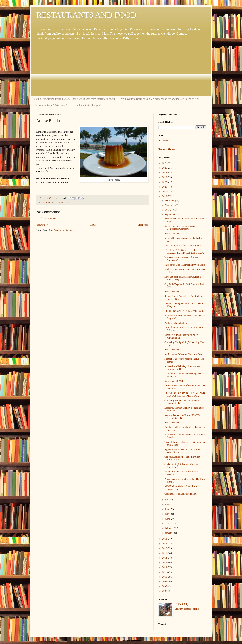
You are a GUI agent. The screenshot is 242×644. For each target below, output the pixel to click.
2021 (165, 187)
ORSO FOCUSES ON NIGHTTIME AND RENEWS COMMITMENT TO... (185, 395)
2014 (165, 558)
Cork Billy (183, 604)
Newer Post (43, 225)
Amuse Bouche (172, 233)
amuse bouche (65, 203)
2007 (165, 591)
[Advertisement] (121, 68)
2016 (165, 548)
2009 (165, 582)
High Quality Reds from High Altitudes (183, 246)
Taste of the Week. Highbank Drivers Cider (185, 265)
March (168, 523)
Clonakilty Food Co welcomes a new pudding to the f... (182, 402)
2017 (165, 544)
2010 (165, 577)
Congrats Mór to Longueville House (181, 494)
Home (93, 225)
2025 (165, 168)
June (167, 509)
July (167, 505)
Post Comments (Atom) (60, 230)
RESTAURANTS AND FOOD (86, 15)
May (167, 514)
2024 (165, 173)
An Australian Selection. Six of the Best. (183, 354)
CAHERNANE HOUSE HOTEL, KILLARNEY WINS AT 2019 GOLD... (184, 251)
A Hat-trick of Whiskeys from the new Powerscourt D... (182, 368)
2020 (165, 191)
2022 (165, 182)
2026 (165, 163)
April (168, 519)
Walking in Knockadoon (176, 323)
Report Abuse (167, 149)
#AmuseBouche (51, 203)
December (170, 201)
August (169, 500)
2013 (165, 563)
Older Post (143, 225)
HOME (165, 140)
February (169, 528)
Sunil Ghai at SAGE (174, 381)
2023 (165, 177)
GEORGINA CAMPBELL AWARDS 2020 (185, 311)
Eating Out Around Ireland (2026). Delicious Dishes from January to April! (74, 99)
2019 (165, 196)
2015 (165, 553)
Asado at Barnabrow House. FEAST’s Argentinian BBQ (182, 417)
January (169, 533)
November (170, 205)
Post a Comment (48, 218)
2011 (165, 572)
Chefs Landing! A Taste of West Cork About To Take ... (182, 466)
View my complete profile (187, 609)
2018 (165, 539)
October (169, 210)
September (170, 215)
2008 (165, 586)
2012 (165, 567)
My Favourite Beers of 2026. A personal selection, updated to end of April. (161, 99)
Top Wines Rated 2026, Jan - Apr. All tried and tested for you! (67, 105)
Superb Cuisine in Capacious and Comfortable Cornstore (180, 227)
